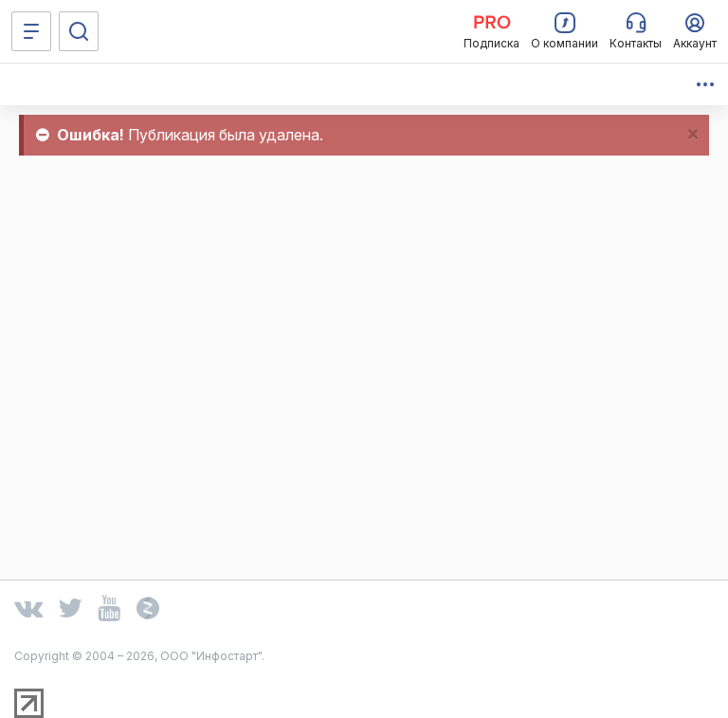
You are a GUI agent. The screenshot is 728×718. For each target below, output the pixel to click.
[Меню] (31, 31)
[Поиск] (79, 31)
